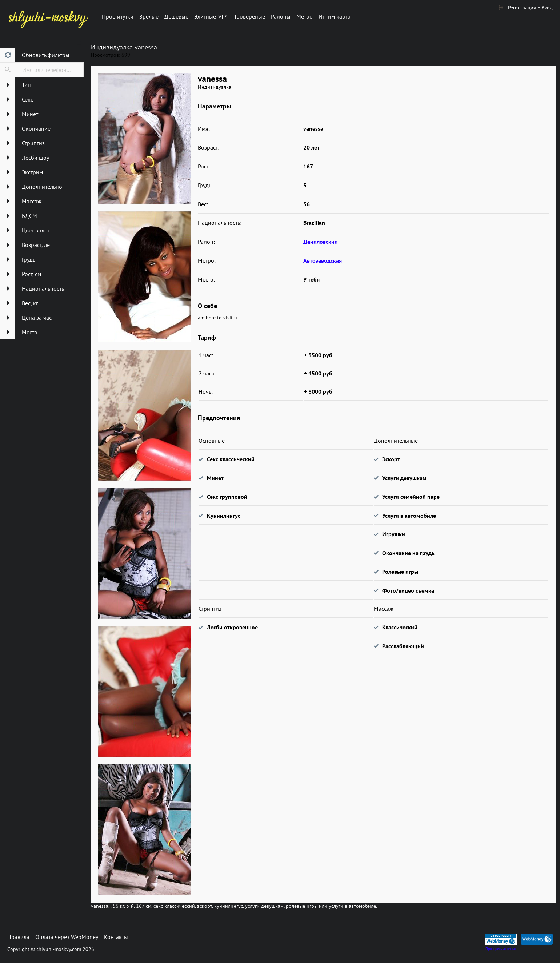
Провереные (249, 16)
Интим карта (335, 16)
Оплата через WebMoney (67, 937)
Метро (305, 16)
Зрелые (149, 16)
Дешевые (176, 16)
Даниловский (321, 242)
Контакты (116, 937)
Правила (18, 937)
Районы (281, 16)
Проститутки (118, 16)
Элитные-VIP (210, 16)
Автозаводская (323, 260)
